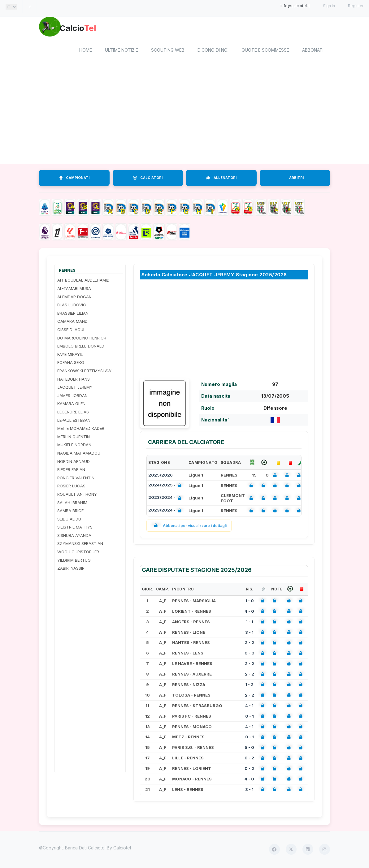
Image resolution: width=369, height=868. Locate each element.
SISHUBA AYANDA (74, 536)
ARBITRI (296, 179)
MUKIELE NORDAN (74, 446)
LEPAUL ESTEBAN (74, 421)
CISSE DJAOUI (71, 330)
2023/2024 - (166, 499)
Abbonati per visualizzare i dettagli (189, 527)
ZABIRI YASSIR (71, 569)
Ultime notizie (122, 51)
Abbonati (313, 51)
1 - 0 (250, 602)
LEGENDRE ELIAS (73, 413)
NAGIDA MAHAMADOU (79, 454)
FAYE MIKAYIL (70, 355)
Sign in (329, 6)
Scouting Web (168, 51)
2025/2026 (161, 476)
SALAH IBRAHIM (72, 503)
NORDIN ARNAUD (74, 462)
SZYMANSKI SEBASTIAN (80, 545)
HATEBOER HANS (74, 380)
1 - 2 (249, 685)
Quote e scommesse (265, 51)
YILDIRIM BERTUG (74, 561)
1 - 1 (250, 623)
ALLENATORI (221, 179)
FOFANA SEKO (71, 364)
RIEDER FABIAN (71, 471)
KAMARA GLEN (71, 405)
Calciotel (122, 849)
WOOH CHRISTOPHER (78, 553)
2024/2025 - (166, 487)
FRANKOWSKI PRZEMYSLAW (84, 372)
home (86, 51)
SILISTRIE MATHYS (75, 528)
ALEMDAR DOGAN (74, 298)
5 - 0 (249, 749)
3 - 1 (249, 633)
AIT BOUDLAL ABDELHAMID (83, 281)
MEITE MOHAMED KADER (81, 430)
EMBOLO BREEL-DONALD (81, 347)
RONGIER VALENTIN (76, 479)
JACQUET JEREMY (75, 388)
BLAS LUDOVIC (72, 306)
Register (356, 6)
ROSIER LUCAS (71, 487)
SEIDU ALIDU (69, 520)
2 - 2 (250, 644)
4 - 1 (249, 706)
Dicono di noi (213, 51)
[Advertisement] (184, 115)
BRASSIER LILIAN (73, 314)
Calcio (91, 29)
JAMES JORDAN (72, 396)
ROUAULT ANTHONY (77, 495)
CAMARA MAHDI (73, 322)
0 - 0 (250, 654)
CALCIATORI (148, 179)
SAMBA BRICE (70, 512)
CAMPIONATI (74, 179)
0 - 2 (249, 759)
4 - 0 (249, 612)
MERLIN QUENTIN (74, 438)
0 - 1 (250, 717)
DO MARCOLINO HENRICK (82, 339)
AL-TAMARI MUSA (74, 289)
